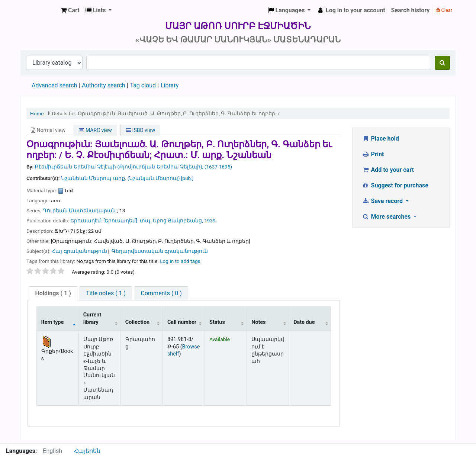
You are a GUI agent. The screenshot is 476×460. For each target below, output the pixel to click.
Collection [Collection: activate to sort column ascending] (137, 322)
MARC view (95, 130)
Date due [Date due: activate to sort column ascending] (304, 322)
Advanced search (54, 85)
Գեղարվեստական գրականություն (160, 251)
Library (170, 85)
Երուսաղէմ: (86, 221)
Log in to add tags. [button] (181, 261)
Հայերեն (87, 451)
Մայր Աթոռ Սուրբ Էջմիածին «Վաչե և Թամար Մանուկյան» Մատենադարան (39, 10)
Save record (383, 201)
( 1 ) (53, 293)
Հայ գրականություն (79, 251)
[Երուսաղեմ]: (121, 221)
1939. (210, 221)
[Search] (442, 63)
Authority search (103, 85)
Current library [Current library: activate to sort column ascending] (92, 318)
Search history (411, 10)
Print (373, 154)
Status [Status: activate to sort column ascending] (217, 322)
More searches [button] (387, 217)
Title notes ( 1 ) (106, 293)
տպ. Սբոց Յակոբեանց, (171, 221)
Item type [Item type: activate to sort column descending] (53, 322)
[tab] (53, 294)
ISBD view (140, 130)
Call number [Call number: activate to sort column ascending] (182, 322)
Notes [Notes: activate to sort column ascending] (258, 322)
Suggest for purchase (395, 185)
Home (37, 113)
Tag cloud (143, 85)
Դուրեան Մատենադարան (79, 210)
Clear (444, 10)
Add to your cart (388, 170)
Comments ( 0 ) (161, 293)
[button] (70, 10)
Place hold (380, 139)
